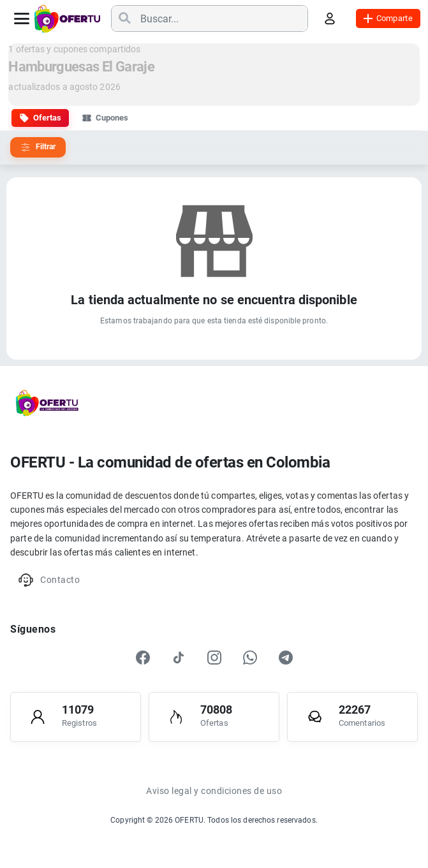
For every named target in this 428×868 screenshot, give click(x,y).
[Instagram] (214, 658)
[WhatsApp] (250, 658)
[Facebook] (143, 658)
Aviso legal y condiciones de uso (214, 791)
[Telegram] (286, 658)
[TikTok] (179, 658)
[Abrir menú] (22, 18)
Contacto (49, 580)
